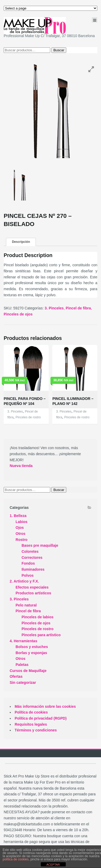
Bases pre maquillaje (40, 545)
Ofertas (16, 676)
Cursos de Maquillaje (28, 671)
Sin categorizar (23, 683)
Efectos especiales (32, 587)
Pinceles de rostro (28, 417)
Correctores (32, 558)
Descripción (21, 242)
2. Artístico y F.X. (24, 581)
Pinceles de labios (37, 617)
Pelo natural (26, 605)
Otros (20, 534)
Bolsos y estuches (32, 647)
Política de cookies (31, 712)
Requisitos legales (31, 724)
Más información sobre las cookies (45, 706)
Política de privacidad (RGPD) (41, 718)
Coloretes (30, 551)
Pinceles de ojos (18, 314)
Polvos (28, 575)
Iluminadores (33, 569)
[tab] (21, 242)
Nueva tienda (21, 466)
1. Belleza (18, 516)
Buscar (59, 50)
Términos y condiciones (36, 730)
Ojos (20, 528)
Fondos (28, 563)
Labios (21, 522)
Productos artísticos (33, 593)
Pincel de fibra (78, 308)
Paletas (22, 665)
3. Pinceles (54, 308)
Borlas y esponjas (31, 653)
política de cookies (16, 859)
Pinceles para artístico (41, 635)
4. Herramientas (24, 641)
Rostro (21, 540)
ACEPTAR (53, 865)
